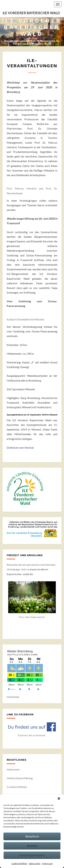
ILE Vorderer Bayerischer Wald (31, 13)
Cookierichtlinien (17, 787)
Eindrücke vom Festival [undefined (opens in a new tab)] (20, 448)
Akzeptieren (32, 836)
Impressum (47, 863)
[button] (59, 799)
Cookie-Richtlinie (19, 863)
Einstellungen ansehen (32, 855)
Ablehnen (32, 846)
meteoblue (13, 697)
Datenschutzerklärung (20, 778)
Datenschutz (35, 863)
